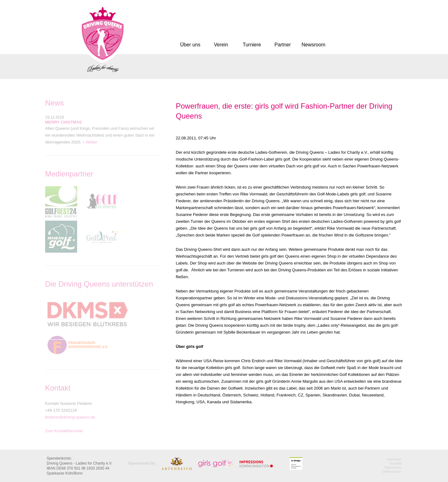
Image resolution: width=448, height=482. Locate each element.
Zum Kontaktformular (64, 431)
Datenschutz (392, 471)
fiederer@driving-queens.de (70, 417)
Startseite (394, 459)
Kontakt (396, 463)
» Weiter (90, 142)
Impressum (393, 467)
